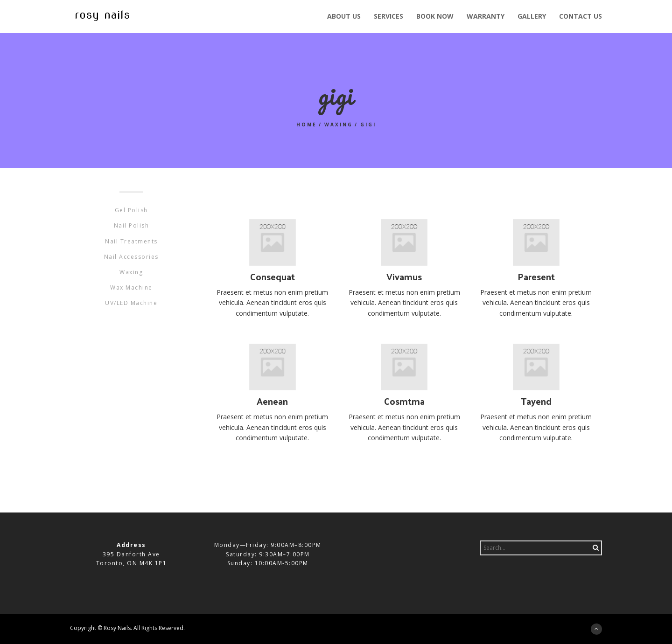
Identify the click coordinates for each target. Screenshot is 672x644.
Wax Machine (131, 287)
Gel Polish (131, 210)
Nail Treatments (131, 241)
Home (307, 125)
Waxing (339, 125)
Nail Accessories (131, 257)
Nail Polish (132, 225)
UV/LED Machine (131, 303)
